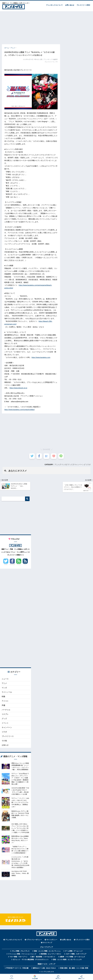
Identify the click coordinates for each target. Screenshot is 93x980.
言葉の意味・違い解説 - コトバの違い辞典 (74, 969)
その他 (4, 741)
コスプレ (5, 715)
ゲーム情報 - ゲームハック (74, 952)
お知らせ (5, 746)
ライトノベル (7, 692)
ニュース (5, 679)
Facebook (12, 565)
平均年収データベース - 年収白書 (17, 969)
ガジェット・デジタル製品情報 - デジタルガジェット (31, 960)
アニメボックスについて (54, 5)
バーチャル (6, 710)
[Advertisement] (46, 27)
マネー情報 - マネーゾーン (18, 958)
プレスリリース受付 (83, 5)
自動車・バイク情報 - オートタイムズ (72, 958)
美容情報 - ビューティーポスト (51, 955)
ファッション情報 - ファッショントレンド (22, 955)
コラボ (88, 465)
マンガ (64, 465)
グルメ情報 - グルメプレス (21, 952)
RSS (25, 565)
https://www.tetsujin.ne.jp (18, 388)
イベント (5, 724)
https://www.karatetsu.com (41, 357)
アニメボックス (49, 972)
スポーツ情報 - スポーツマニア (76, 955)
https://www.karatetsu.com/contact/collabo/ (20, 410)
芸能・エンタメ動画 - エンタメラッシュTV (67, 960)
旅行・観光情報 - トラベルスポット (43, 958)
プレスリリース (8, 737)
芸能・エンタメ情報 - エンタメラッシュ (47, 952)
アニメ (57, 465)
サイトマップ (48, 943)
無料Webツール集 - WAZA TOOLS (44, 969)
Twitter (6, 565)
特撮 (3, 697)
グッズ (70, 465)
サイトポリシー (52, 940)
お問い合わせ (70, 5)
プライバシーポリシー (34, 940)
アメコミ (5, 701)
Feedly (19, 565)
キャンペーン (79, 465)
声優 (3, 706)
